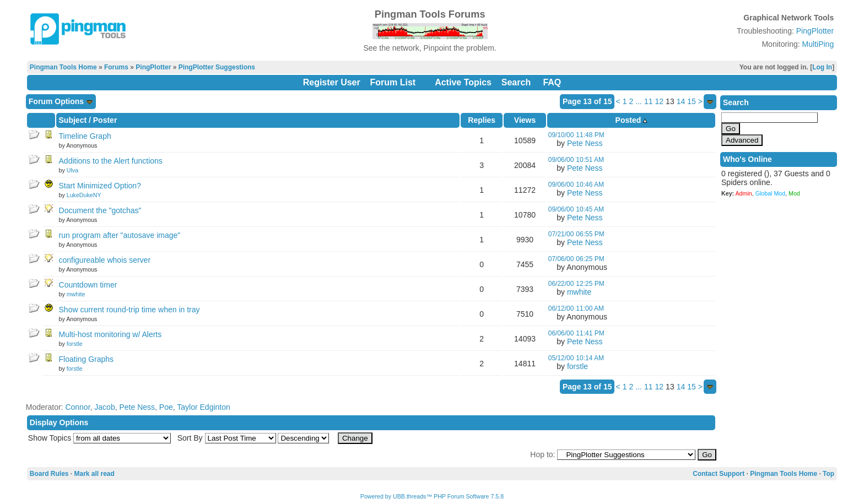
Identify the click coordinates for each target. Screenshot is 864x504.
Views (525, 120)
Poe (166, 407)
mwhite (76, 294)
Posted (631, 120)
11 (649, 101)
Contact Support (719, 474)
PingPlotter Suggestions (217, 67)
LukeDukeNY (84, 195)
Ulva (72, 170)
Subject (73, 120)
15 (692, 101)
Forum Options (61, 101)
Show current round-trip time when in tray (129, 310)
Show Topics (50, 438)
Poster (105, 120)
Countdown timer (88, 285)
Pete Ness (585, 143)
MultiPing (818, 44)
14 (681, 101)
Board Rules (49, 474)
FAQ (552, 82)
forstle (75, 344)
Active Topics (463, 82)
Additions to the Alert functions (111, 161)
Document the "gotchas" (100, 210)
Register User (332, 82)
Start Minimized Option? (100, 186)
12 (660, 101)
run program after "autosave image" (120, 235)
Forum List (393, 82)
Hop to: (542, 454)
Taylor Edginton (204, 407)
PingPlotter (815, 31)
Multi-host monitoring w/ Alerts (110, 334)
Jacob (104, 407)
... (639, 101)
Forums (116, 67)
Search (516, 82)
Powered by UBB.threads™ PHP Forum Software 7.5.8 (432, 496)
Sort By (190, 438)
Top (828, 474)
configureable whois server (105, 260)
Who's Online (747, 159)
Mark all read (94, 474)
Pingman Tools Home (63, 67)
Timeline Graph (85, 136)
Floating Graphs (87, 359)
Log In (822, 67)
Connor (77, 407)
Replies (482, 120)
